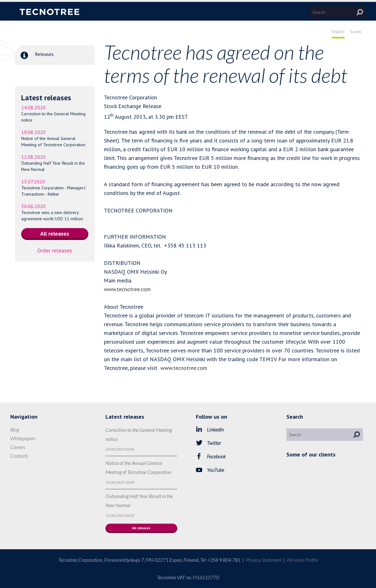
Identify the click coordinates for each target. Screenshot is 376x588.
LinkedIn (215, 429)
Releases (34, 55)
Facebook (216, 456)
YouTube (215, 470)
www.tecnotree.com (127, 289)
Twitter (214, 443)
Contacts (19, 456)
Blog (15, 429)
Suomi (356, 32)
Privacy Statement (264, 560)
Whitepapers (23, 438)
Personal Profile (303, 560)
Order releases (55, 250)
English (338, 32)
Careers (18, 447)
